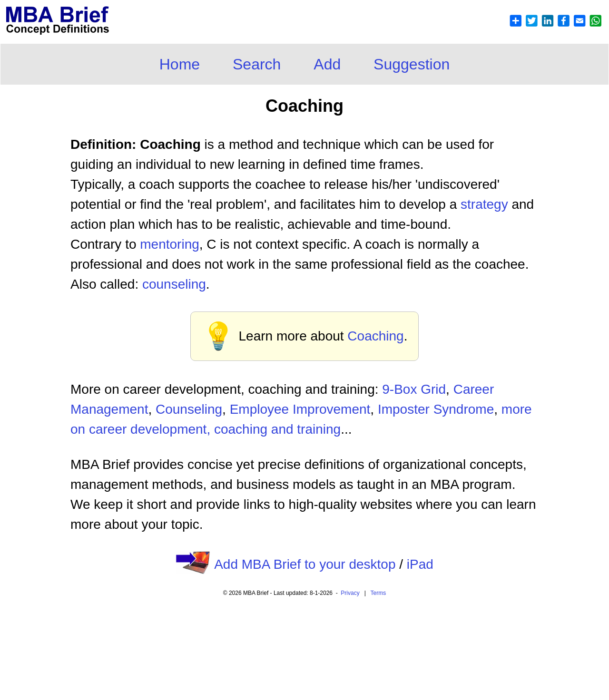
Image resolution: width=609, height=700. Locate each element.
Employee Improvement (300, 409)
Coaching (375, 336)
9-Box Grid (414, 389)
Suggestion (412, 64)
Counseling (189, 409)
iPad (420, 564)
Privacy (350, 593)
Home (180, 64)
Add (327, 64)
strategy (484, 204)
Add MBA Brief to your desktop (305, 564)
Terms (378, 593)
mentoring (170, 244)
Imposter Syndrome (436, 409)
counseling (174, 284)
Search (257, 64)
